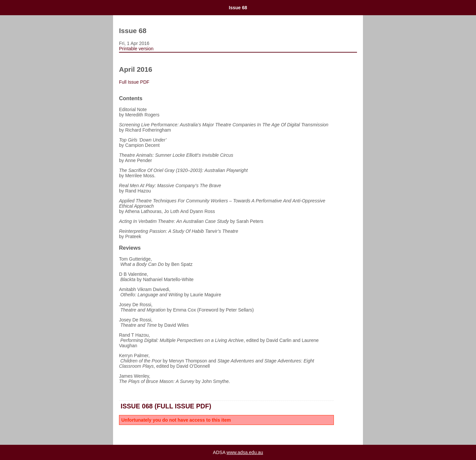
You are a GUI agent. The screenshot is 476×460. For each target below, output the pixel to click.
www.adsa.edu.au (245, 452)
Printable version (136, 49)
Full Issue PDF (135, 82)
